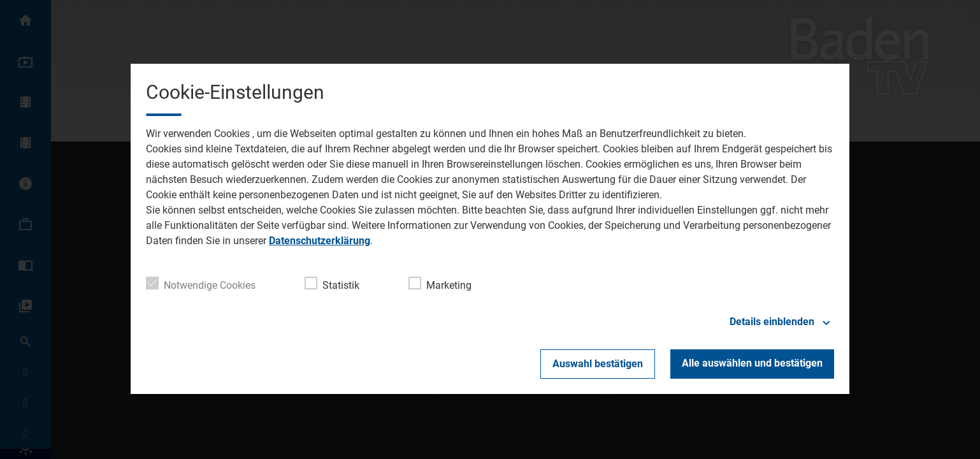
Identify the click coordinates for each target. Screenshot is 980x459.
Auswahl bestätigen (598, 364)
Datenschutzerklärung (320, 241)
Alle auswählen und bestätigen (752, 363)
